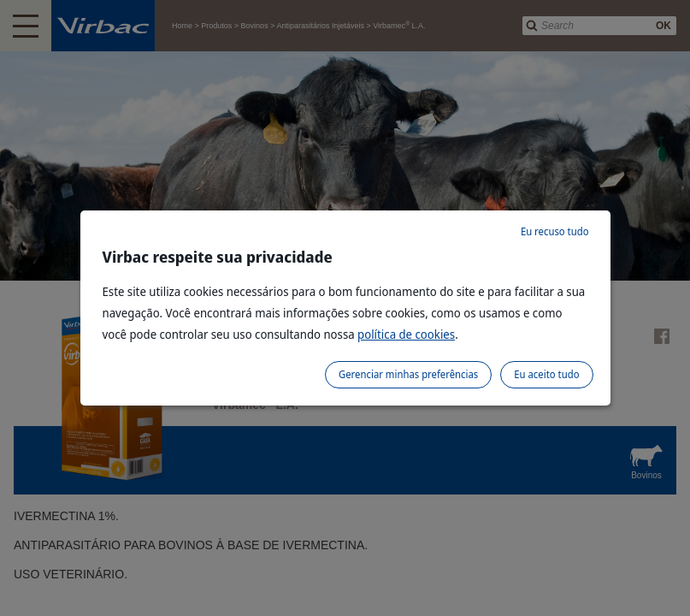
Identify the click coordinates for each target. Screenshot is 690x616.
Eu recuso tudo (555, 231)
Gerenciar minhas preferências (408, 374)
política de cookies (406, 334)
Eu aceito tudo (546, 374)
